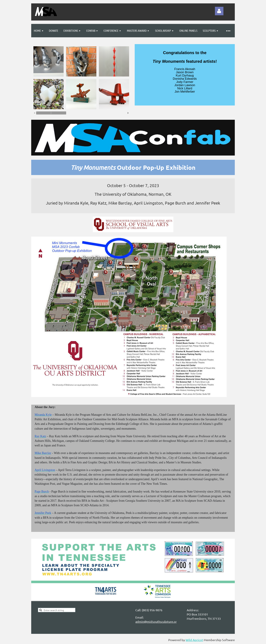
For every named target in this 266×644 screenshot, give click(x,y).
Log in (219, 11)
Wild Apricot (194, 640)
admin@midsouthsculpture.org (157, 622)
